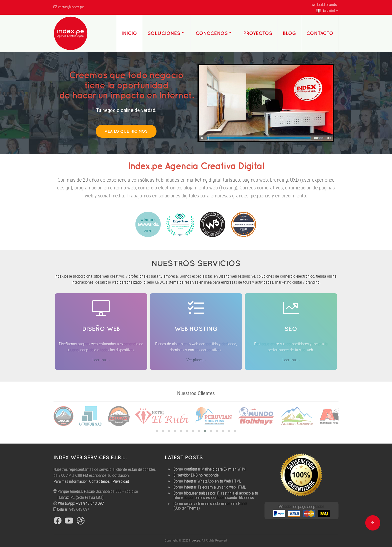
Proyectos (258, 33)
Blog (289, 33)
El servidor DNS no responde (196, 475)
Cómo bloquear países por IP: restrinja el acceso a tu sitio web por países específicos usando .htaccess (216, 496)
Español (325, 10)
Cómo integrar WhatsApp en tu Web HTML (207, 481)
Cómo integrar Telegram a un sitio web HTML (210, 487)
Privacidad (121, 481)
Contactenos (99, 481)
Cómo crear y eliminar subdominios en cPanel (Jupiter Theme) (210, 506)
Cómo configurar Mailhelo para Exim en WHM (209, 469)
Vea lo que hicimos (126, 131)
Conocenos (212, 33)
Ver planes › (196, 360)
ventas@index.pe (71, 7)
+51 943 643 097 (90, 503)
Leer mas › (101, 360)
